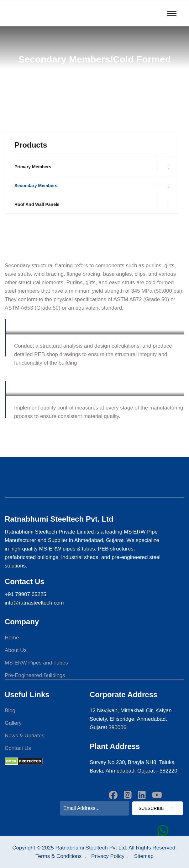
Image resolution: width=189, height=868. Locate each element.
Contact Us (18, 748)
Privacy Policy (108, 856)
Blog (10, 711)
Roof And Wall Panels (92, 205)
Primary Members (92, 167)
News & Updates (25, 736)
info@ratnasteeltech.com (34, 603)
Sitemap (144, 856)
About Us (16, 650)
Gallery (13, 723)
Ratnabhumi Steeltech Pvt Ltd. (91, 848)
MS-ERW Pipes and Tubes (36, 663)
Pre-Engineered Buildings (35, 675)
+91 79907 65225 (26, 594)
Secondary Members (92, 186)
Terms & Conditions (58, 856)
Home (12, 638)
